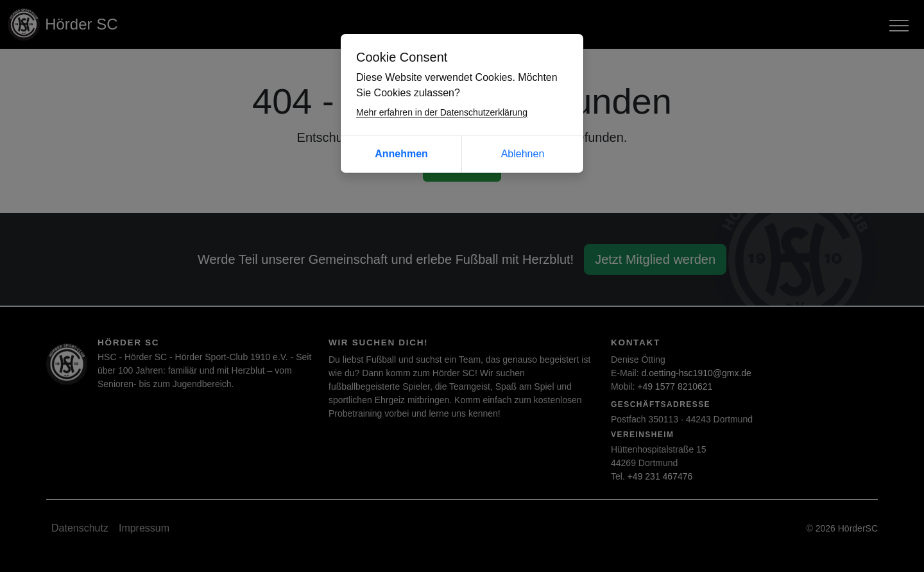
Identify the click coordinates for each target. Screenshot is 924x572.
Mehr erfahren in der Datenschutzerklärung (442, 112)
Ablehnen (523, 154)
